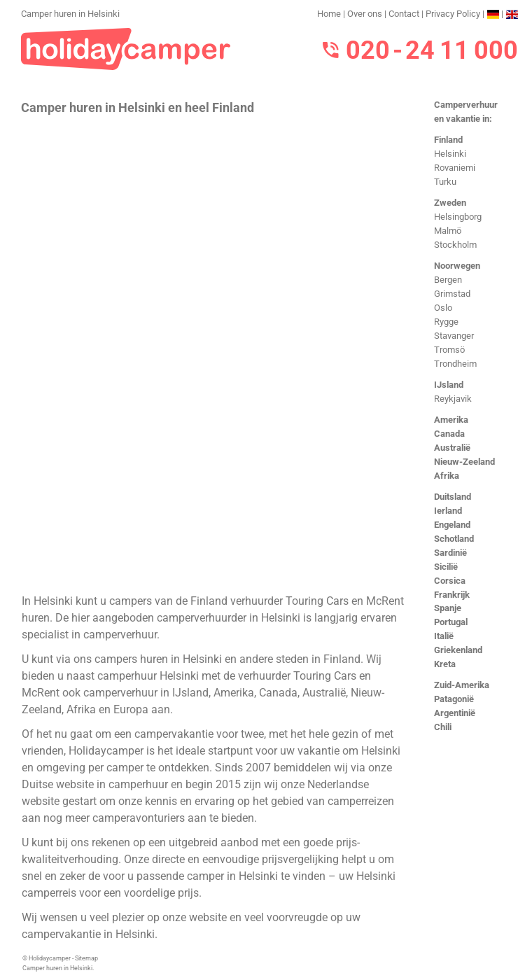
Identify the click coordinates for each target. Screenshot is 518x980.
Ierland (448, 511)
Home (329, 14)
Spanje (448, 608)
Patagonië (454, 699)
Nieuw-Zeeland (464, 462)
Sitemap (86, 958)
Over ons (365, 14)
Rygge (446, 322)
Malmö (448, 231)
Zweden (450, 203)
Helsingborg (458, 217)
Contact (404, 14)
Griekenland (458, 650)
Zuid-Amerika (462, 685)
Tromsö (449, 350)
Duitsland (453, 497)
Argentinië (455, 713)
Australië (452, 448)
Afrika (447, 476)
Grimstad (452, 294)
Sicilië (446, 567)
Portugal (451, 622)
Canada (449, 434)
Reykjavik (453, 399)
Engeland (452, 525)
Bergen (448, 280)
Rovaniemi (455, 168)
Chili (443, 727)
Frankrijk (452, 595)
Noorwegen (457, 266)
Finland (448, 140)
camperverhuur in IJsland (146, 693)
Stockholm (455, 245)
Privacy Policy (453, 14)
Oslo (443, 308)
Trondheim (455, 364)
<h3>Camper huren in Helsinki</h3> (215, 353)
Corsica (450, 581)
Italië (444, 636)
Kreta (445, 664)
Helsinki (450, 154)
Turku (445, 182)
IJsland (449, 385)
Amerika (451, 420)
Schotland (454, 539)
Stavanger (454, 336)
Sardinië (450, 553)
